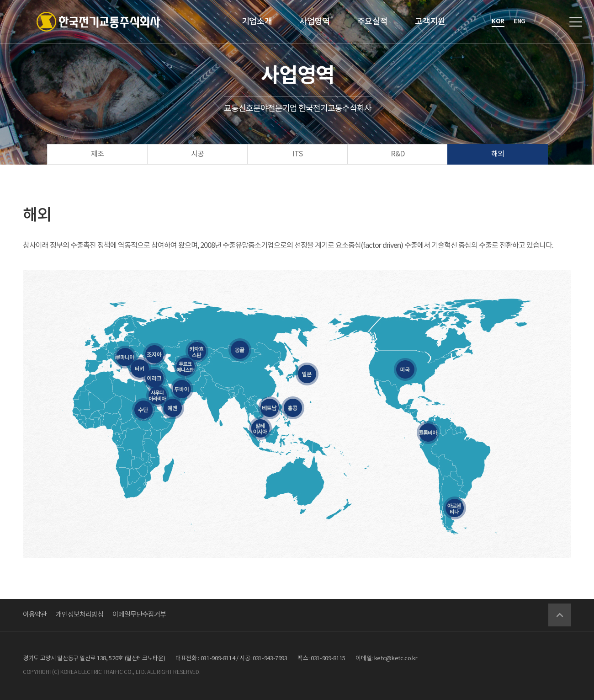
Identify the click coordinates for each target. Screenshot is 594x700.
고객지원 (430, 22)
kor (498, 21)
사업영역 (315, 22)
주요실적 (373, 22)
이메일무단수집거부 (139, 615)
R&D (398, 154)
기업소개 (257, 22)
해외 (498, 154)
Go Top (560, 615)
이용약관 (35, 615)
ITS (297, 154)
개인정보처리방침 (80, 615)
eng (520, 21)
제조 (97, 154)
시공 (197, 154)
